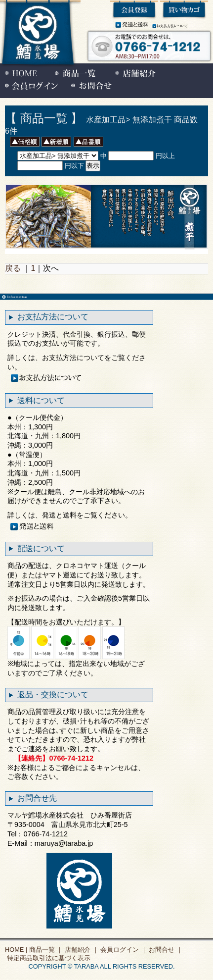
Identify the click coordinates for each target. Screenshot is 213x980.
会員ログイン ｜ (123, 950)
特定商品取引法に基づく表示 (48, 958)
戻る (13, 268)
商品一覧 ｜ (45, 950)
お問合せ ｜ (165, 950)
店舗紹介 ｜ (81, 950)
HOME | (16, 950)
